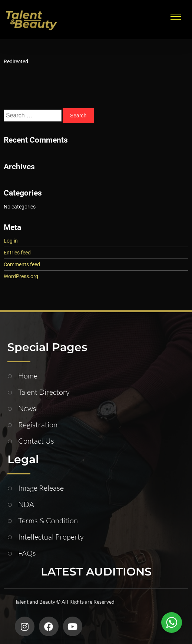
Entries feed (17, 253)
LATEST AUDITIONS (96, 572)
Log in (11, 241)
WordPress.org (21, 276)
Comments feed (22, 264)
